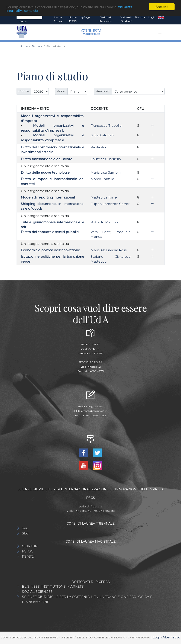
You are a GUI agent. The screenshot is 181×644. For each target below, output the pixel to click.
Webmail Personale (105, 19)
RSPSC (28, 551)
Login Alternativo (167, 637)
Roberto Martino (104, 222)
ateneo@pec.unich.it (94, 411)
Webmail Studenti (126, 19)
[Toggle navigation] (160, 32)
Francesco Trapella (106, 126)
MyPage (85, 17)
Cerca (23, 21)
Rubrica (140, 17)
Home (24, 46)
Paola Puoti (100, 147)
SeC (25, 528)
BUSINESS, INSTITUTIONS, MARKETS (53, 586)
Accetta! (162, 7)
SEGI (26, 533)
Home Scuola (58, 19)
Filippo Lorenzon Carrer (110, 204)
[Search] (29, 17)
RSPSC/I (29, 556)
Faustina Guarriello (106, 159)
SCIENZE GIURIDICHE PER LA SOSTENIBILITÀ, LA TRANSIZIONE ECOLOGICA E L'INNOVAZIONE (87, 599)
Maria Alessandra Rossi (109, 250)
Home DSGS (73, 19)
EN (161, 17)
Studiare (37, 46)
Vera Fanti (100, 232)
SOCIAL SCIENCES (37, 592)
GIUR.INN (30, 546)
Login (152, 17)
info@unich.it (95, 406)
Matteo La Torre (104, 197)
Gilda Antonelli (102, 135)
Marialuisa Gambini (106, 172)
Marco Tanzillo (102, 179)
